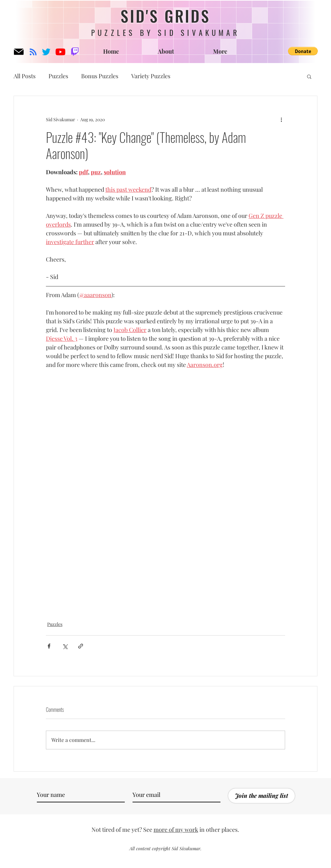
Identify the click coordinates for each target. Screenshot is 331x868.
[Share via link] (81, 646)
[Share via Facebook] (49, 646)
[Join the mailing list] (262, 796)
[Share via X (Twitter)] (65, 646)
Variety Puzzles (151, 76)
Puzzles (58, 76)
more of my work (176, 830)
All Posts (25, 76)
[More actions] (281, 119)
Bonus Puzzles (100, 76)
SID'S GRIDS (165, 16)
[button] (303, 51)
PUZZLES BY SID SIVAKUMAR (165, 33)
